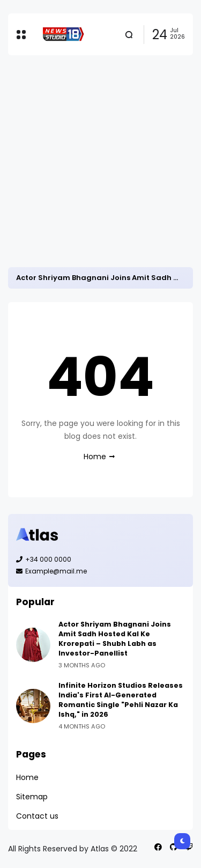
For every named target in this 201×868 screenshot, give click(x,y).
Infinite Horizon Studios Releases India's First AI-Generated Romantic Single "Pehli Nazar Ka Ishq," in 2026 (121, 700)
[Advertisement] (100, 161)
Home (95, 457)
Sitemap (32, 797)
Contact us (37, 816)
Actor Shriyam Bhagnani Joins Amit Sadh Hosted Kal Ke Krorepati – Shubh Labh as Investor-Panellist (115, 639)
